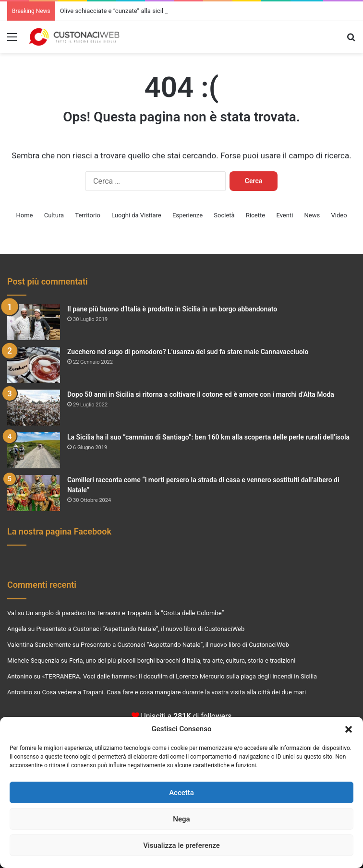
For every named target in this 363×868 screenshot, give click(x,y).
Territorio (88, 215)
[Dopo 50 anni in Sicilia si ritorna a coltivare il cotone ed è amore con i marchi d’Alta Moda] (34, 408)
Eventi (284, 215)
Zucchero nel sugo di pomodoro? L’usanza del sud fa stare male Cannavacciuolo (188, 352)
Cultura (54, 215)
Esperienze (188, 215)
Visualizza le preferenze (181, 845)
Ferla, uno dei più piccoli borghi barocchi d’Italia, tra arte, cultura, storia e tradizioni (182, 660)
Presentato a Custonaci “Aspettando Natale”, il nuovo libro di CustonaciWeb (140, 629)
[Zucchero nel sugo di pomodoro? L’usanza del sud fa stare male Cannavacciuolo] (34, 365)
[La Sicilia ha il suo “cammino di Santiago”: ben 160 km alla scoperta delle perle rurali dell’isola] (34, 450)
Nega (181, 819)
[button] (349, 729)
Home (24, 215)
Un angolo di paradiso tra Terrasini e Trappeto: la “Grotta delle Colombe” (125, 613)
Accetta (181, 793)
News (312, 215)
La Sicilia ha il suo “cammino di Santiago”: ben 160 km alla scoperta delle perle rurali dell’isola (208, 437)
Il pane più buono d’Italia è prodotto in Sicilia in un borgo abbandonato (172, 309)
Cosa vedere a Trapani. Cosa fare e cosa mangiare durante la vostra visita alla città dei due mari (174, 692)
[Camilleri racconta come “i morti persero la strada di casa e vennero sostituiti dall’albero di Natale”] (34, 493)
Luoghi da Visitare (136, 215)
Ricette (255, 215)
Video (339, 215)
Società (224, 215)
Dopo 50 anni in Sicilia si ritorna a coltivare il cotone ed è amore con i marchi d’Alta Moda (201, 394)
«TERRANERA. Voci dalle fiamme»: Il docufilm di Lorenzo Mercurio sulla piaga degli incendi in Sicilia (179, 676)
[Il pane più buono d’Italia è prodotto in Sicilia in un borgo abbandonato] (34, 322)
